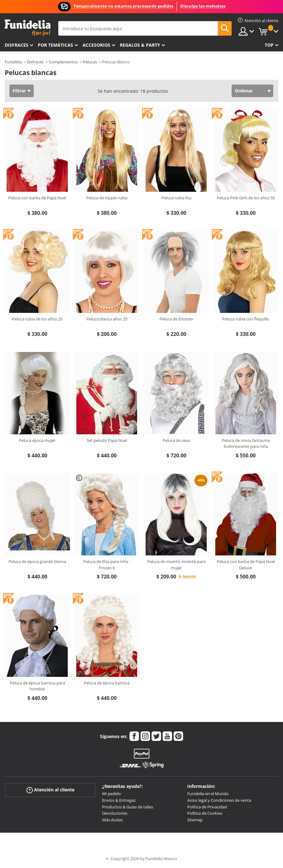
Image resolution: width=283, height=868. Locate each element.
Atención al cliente (50, 790)
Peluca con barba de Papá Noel (37, 198)
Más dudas (112, 820)
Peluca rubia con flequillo (246, 319)
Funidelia (13, 62)
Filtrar (19, 91)
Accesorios (96, 45)
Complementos (63, 62)
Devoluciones (115, 813)
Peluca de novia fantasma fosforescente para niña (246, 443)
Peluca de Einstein (176, 319)
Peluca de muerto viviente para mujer (176, 565)
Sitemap (195, 820)
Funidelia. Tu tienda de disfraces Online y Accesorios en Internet (28, 28)
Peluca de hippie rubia (107, 198)
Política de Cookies (205, 813)
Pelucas (90, 62)
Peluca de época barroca (107, 683)
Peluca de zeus (176, 440)
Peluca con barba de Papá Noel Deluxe (246, 565)
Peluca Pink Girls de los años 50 (246, 198)
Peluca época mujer (37, 440)
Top (269, 45)
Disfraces (17, 45)
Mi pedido (112, 794)
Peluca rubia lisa (176, 198)
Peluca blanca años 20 (107, 319)
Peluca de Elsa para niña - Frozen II (107, 565)
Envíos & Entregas (119, 800)
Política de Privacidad (207, 807)
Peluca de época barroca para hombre (37, 686)
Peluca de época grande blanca (37, 561)
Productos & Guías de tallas (128, 807)
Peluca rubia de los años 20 (37, 319)
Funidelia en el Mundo (208, 794)
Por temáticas (55, 45)
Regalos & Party (140, 45)
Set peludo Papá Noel (107, 440)
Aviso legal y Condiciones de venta (219, 800)
